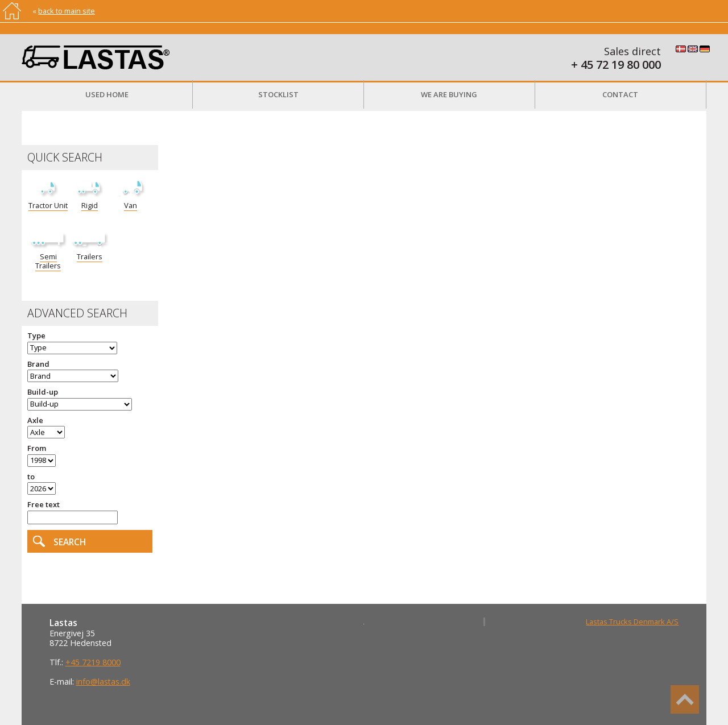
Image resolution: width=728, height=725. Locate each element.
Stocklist (278, 94)
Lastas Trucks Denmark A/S (632, 622)
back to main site (67, 11)
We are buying (449, 94)
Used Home (107, 94)
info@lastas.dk (103, 681)
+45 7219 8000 (93, 662)
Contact (620, 94)
